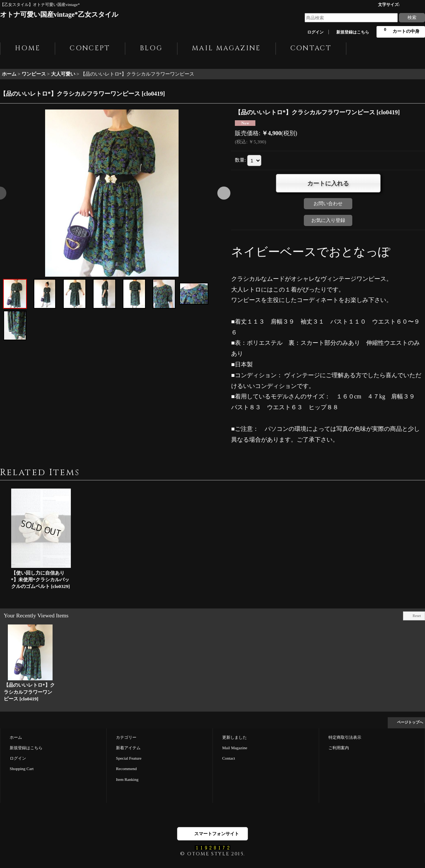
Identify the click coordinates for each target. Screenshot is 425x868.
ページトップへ (410, 722)
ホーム (16, 737)
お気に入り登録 (328, 220)
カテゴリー (126, 737)
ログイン (315, 32)
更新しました (234, 737)
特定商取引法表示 (345, 737)
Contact (229, 758)
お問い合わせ (328, 204)
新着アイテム (128, 748)
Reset (417, 616)
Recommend (126, 769)
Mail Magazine (235, 748)
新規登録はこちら (353, 32)
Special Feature (129, 758)
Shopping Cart (22, 769)
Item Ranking (127, 779)
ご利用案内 (339, 748)
